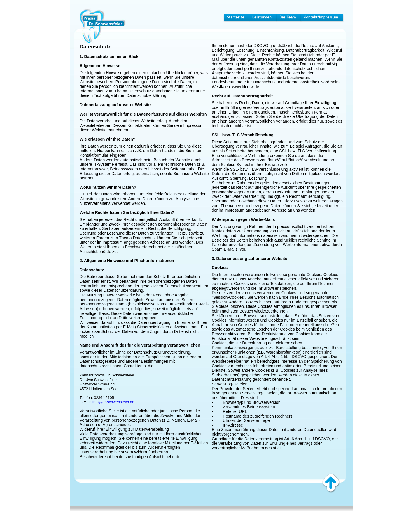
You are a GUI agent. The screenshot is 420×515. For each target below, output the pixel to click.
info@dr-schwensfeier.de (113, 402)
